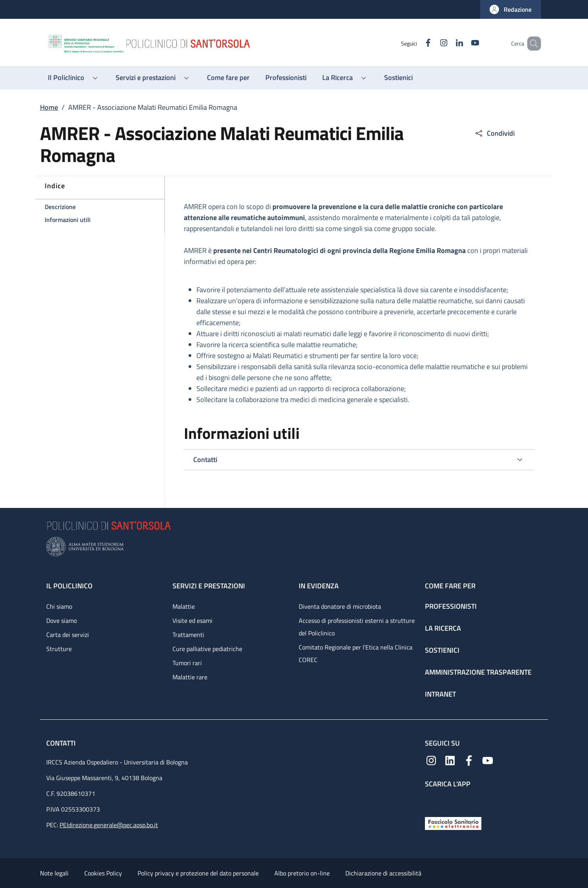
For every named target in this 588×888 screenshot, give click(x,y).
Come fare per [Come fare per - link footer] (450, 586)
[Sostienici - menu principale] (398, 78)
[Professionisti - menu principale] (286, 78)
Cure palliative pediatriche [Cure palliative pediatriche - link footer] (207, 649)
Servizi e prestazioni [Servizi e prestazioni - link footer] (209, 586)
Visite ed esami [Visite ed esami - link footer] (192, 621)
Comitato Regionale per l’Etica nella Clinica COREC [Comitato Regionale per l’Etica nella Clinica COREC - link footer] (356, 653)
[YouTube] (464, 43)
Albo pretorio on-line (302, 873)
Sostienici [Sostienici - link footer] (442, 650)
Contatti (62, 743)
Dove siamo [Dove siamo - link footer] (62, 621)
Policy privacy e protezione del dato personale (198, 873)
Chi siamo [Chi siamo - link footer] (59, 606)
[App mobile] (431, 801)
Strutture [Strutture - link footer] (59, 649)
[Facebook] (417, 43)
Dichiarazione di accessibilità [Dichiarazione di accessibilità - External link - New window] (383, 873)
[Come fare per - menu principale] (228, 78)
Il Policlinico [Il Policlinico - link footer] (69, 586)
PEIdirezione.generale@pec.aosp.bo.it (109, 825)
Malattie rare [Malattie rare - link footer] (190, 677)
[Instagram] (432, 43)
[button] (511, 9)
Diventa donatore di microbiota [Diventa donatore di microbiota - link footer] (340, 606)
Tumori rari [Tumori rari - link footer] (187, 663)
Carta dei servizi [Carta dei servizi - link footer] (68, 635)
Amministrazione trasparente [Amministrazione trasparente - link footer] (478, 672)
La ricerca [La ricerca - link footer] (443, 628)
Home (49, 107)
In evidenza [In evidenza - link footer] (319, 586)
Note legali (54, 873)
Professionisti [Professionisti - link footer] (451, 606)
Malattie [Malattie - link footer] (184, 606)
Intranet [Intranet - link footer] (440, 694)
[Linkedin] (448, 43)
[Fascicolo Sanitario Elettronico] (453, 823)
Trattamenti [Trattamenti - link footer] (188, 635)
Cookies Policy (103, 873)
